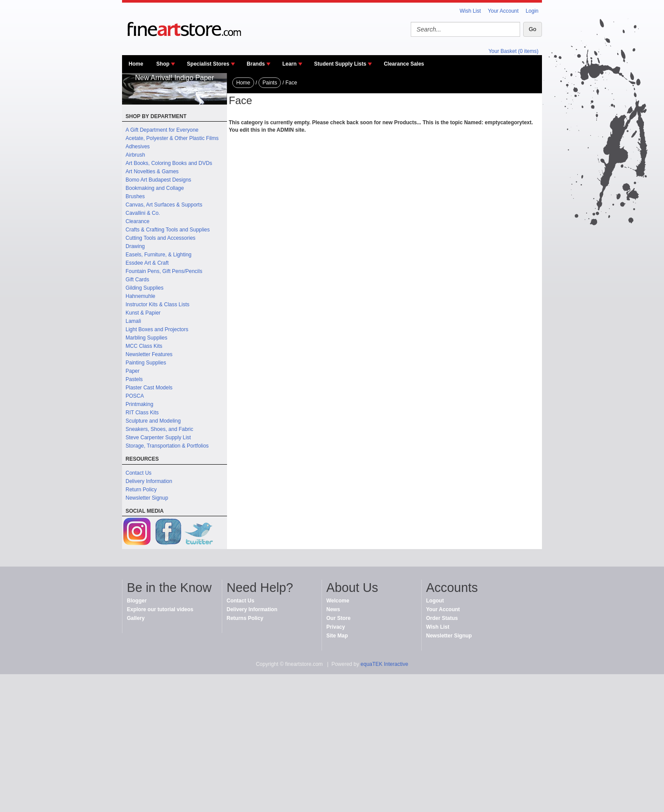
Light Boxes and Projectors (157, 329)
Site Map (337, 636)
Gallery (136, 618)
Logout (435, 601)
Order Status (442, 618)
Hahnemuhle (140, 296)
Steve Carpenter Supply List (158, 437)
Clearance (138, 221)
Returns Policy (245, 618)
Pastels (134, 379)
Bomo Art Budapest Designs (158, 180)
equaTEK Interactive (384, 664)
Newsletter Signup (147, 498)
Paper (133, 371)
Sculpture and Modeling (153, 421)
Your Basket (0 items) (514, 51)
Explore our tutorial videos (160, 609)
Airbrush (135, 155)
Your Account (503, 11)
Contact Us (138, 473)
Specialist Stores (208, 64)
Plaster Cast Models (149, 388)
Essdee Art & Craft (147, 263)
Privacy (336, 627)
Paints (270, 83)
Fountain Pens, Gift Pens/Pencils (164, 271)
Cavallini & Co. (143, 213)
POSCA (135, 396)
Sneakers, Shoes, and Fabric (159, 429)
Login (532, 11)
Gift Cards (137, 280)
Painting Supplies (146, 363)
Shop (163, 64)
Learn (289, 64)
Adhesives (138, 147)
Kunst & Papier (143, 313)
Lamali (133, 321)
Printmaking (139, 404)
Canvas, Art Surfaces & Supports (164, 205)
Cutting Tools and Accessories (161, 238)
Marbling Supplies (146, 338)
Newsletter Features (149, 354)
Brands (256, 64)
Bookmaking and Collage (155, 188)
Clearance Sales (404, 64)
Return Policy (141, 490)
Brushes (135, 196)
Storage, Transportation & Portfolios (167, 446)
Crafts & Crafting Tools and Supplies (168, 230)
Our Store (338, 618)
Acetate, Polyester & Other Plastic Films (172, 138)
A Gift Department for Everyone (162, 130)
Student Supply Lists (340, 64)
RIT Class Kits (142, 413)
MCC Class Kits (144, 346)
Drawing (135, 246)
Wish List (470, 11)
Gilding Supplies (145, 288)
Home (136, 64)
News (333, 609)
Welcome (338, 601)
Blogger (137, 601)
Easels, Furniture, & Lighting (159, 255)
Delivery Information (149, 481)
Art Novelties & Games (152, 171)
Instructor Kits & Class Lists (157, 304)
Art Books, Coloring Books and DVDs (169, 163)
